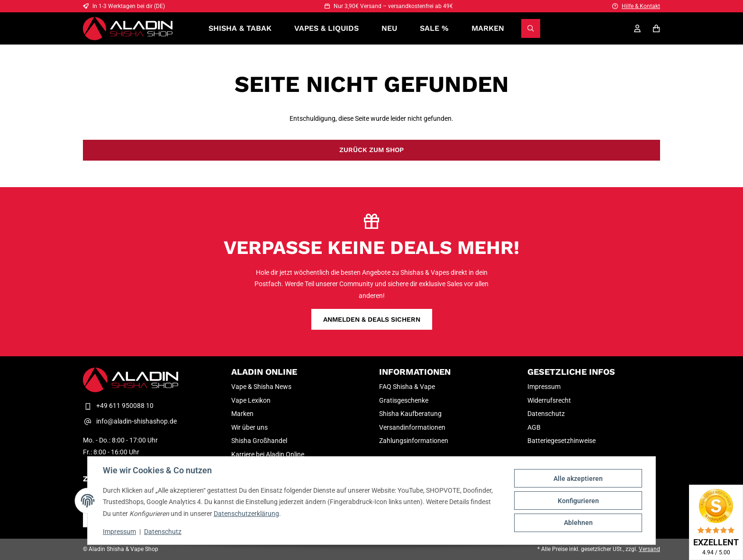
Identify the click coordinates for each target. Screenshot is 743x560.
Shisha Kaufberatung (410, 414)
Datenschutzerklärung (246, 514)
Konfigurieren (578, 501)
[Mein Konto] (637, 28)
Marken (488, 28)
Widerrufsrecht (549, 400)
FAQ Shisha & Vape (407, 387)
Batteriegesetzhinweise (562, 441)
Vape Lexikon (251, 400)
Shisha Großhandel (259, 441)
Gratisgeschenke (404, 400)
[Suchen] (531, 28)
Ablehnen (578, 523)
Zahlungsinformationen (414, 441)
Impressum (119, 532)
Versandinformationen (412, 427)
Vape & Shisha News (261, 387)
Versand (649, 549)
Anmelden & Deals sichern (372, 319)
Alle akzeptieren (578, 479)
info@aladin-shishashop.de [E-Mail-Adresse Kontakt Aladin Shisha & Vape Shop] (130, 421)
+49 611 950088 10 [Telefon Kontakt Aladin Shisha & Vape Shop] (118, 406)
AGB (534, 427)
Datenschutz (163, 532)
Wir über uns (249, 427)
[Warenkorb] (656, 28)
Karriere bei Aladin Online (268, 454)
